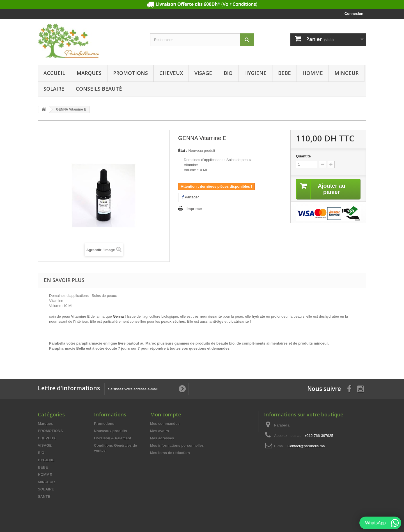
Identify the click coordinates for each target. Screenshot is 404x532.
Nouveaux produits (111, 431)
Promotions (104, 424)
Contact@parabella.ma (306, 446)
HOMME (313, 73)
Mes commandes (165, 424)
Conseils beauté (99, 89)
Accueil (54, 73)
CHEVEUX (171, 73)
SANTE (44, 497)
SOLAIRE (54, 89)
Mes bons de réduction (170, 453)
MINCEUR (346, 73)
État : (183, 151)
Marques (89, 73)
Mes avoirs (159, 431)
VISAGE (203, 73)
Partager (190, 197)
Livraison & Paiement (113, 438)
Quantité (303, 156)
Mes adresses (162, 438)
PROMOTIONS (130, 73)
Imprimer (194, 209)
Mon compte (166, 414)
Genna (118, 316)
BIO (228, 73)
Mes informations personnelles (177, 445)
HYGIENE (255, 73)
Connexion (354, 14)
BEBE (284, 73)
